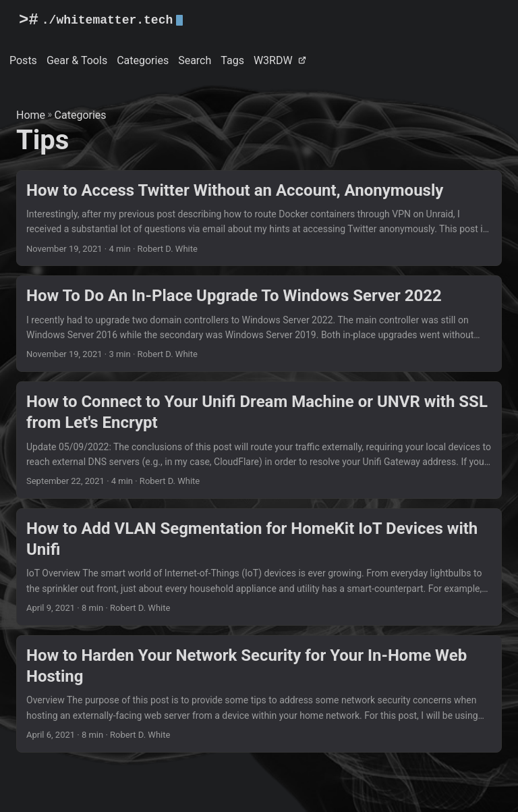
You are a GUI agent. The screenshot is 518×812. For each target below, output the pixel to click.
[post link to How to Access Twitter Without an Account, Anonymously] (259, 218)
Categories (81, 115)
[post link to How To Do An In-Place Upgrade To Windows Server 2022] (259, 324)
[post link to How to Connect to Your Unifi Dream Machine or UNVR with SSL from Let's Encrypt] (259, 440)
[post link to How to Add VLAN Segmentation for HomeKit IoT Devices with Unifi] (259, 567)
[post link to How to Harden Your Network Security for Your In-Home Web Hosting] (259, 694)
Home (31, 115)
